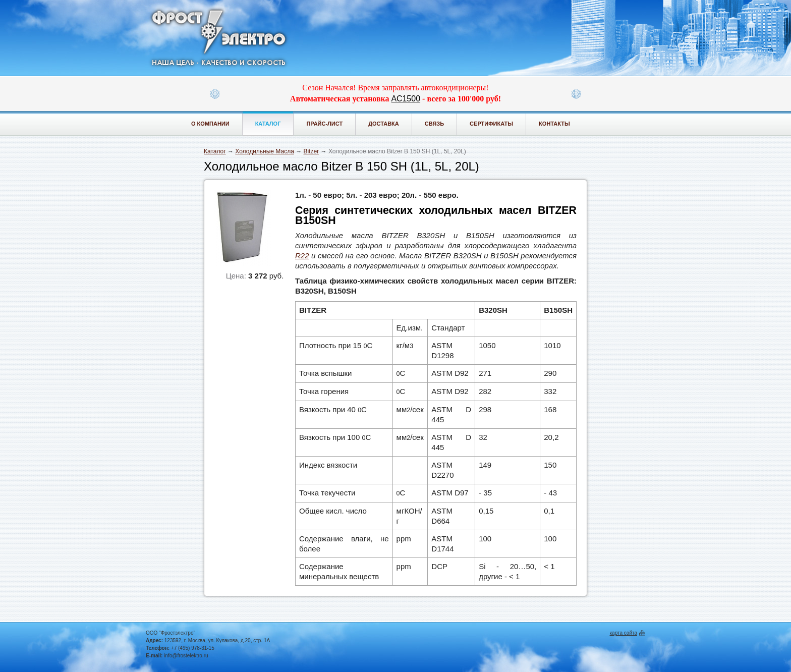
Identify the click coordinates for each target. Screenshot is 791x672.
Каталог (268, 124)
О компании (210, 124)
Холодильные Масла (265, 151)
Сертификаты (491, 124)
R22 (302, 256)
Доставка (384, 124)
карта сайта (624, 633)
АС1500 (406, 99)
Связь (434, 124)
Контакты (554, 124)
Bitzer (312, 151)
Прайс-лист (324, 124)
